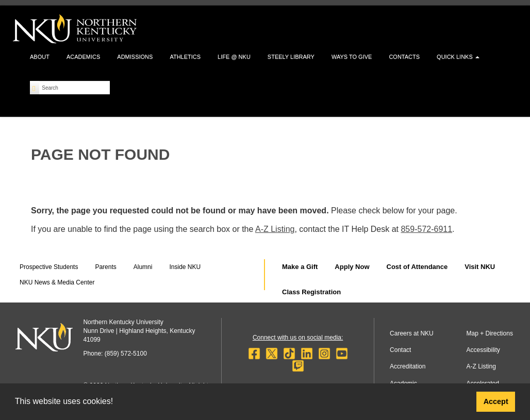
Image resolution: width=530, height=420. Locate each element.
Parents (105, 267)
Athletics (185, 57)
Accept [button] (496, 401)
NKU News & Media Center (57, 282)
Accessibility (483, 350)
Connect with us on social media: (298, 338)
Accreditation (408, 366)
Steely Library (291, 57)
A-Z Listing (275, 229)
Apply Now (352, 267)
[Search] (35, 88)
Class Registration (311, 292)
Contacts (404, 57)
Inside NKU (185, 267)
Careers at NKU (412, 333)
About (40, 57)
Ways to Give (352, 57)
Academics (83, 57)
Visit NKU (480, 267)
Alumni (143, 267)
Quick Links (458, 57)
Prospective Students (49, 267)
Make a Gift (300, 267)
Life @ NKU (234, 57)
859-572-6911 (426, 229)
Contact (400, 350)
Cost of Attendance (417, 267)
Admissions (135, 57)
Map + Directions (490, 333)
